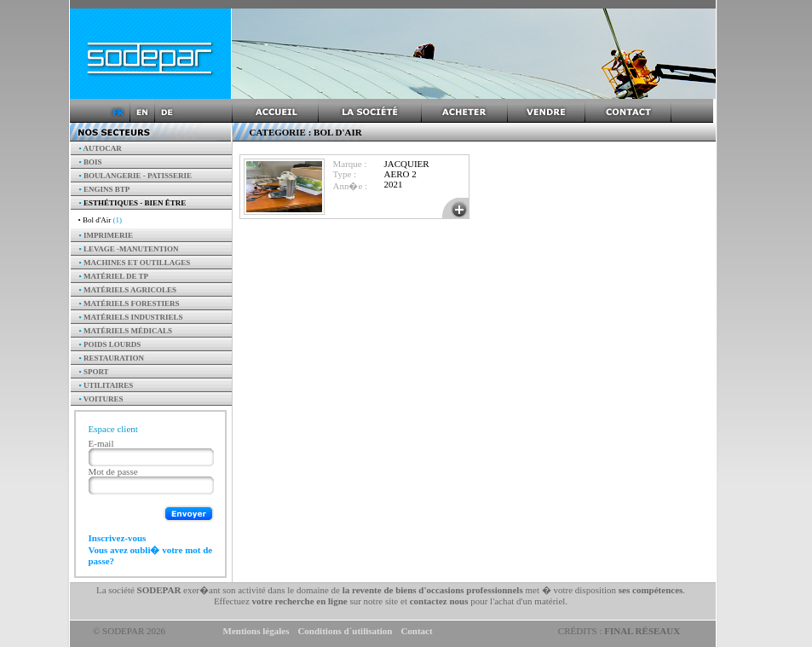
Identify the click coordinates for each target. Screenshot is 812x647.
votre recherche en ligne (300, 601)
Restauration (112, 358)
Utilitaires (107, 385)
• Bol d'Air (101, 220)
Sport (94, 372)
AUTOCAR (101, 148)
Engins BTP (105, 189)
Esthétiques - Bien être (133, 203)
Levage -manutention (129, 249)
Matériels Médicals (126, 331)
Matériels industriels (131, 317)
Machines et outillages (135, 263)
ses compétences (651, 590)
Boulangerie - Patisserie (136, 176)
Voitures (101, 399)
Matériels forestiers (130, 303)
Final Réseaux (642, 631)
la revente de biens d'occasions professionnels (433, 590)
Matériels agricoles (128, 290)
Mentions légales (256, 631)
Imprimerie (106, 235)
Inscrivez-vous (118, 538)
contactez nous (439, 601)
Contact (416, 631)
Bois (91, 162)
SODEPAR (159, 590)
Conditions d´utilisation (345, 631)
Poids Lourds (110, 344)
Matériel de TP (114, 276)
